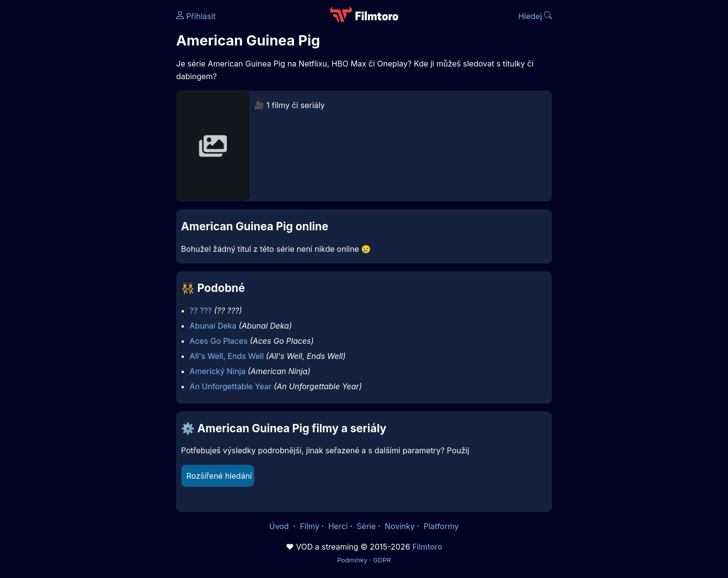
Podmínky (352, 560)
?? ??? (201, 311)
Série (366, 526)
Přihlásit (196, 16)
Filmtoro (427, 547)
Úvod (280, 526)
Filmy (310, 526)
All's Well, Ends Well (227, 356)
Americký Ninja (218, 371)
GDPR (382, 560)
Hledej (535, 16)
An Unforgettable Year (231, 386)
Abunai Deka (213, 326)
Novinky (399, 526)
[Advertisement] (105, 151)
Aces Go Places (219, 341)
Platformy (441, 526)
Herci (338, 526)
